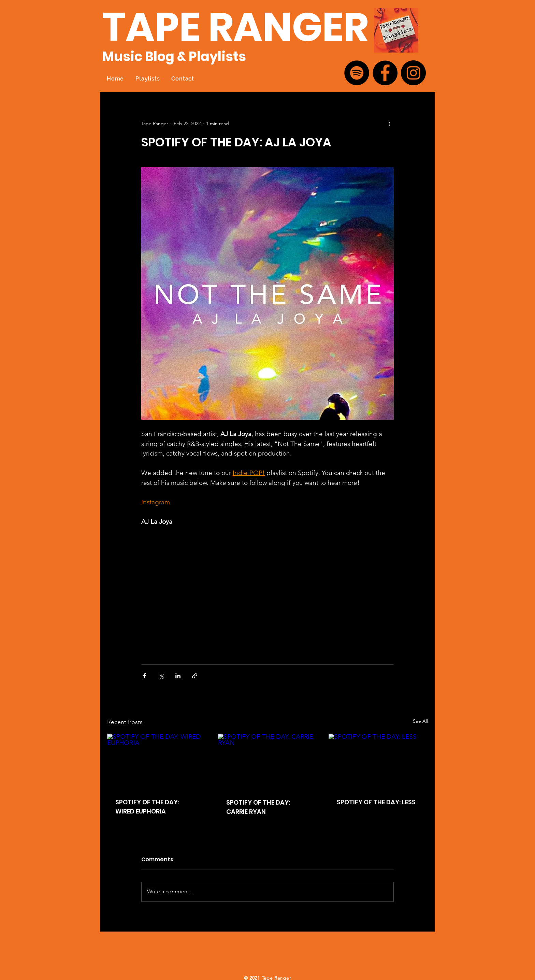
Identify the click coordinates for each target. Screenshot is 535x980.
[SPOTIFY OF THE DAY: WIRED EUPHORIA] (157, 761)
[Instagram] (413, 73)
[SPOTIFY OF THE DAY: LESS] (378, 761)
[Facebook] (385, 73)
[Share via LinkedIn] (178, 676)
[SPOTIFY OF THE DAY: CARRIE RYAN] (268, 762)
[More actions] (390, 124)
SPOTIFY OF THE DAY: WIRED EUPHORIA (147, 807)
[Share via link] (195, 676)
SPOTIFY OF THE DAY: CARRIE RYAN (258, 807)
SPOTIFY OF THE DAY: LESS (376, 802)
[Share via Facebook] (144, 676)
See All (420, 721)
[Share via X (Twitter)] (161, 676)
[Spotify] (357, 73)
